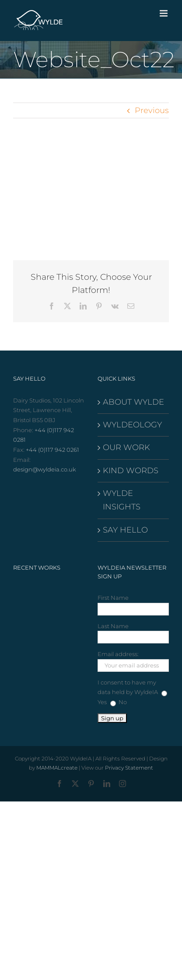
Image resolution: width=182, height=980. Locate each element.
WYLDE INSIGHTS (122, 500)
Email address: (118, 654)
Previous (152, 110)
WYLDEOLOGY (132, 425)
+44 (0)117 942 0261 (52, 450)
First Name (113, 598)
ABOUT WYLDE (133, 402)
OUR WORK (126, 447)
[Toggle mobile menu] (164, 13)
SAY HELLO (125, 530)
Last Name (113, 626)
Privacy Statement (129, 768)
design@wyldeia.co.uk (45, 469)
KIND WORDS (131, 471)
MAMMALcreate (57, 768)
